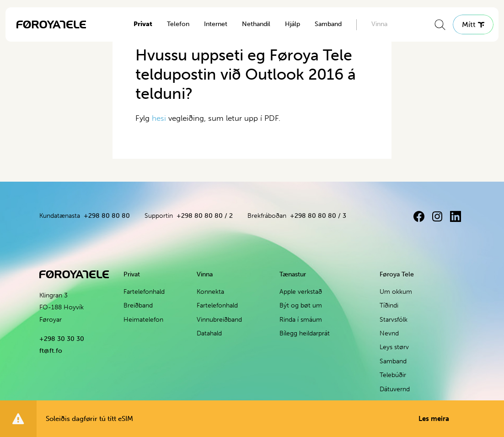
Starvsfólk (394, 320)
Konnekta (210, 292)
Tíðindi (389, 305)
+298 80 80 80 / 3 (318, 216)
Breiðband (138, 305)
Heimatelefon (143, 320)
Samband (328, 24)
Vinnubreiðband (219, 320)
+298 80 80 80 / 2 (205, 216)
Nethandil (256, 24)
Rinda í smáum (301, 320)
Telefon (178, 24)
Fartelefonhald (144, 292)
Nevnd (389, 333)
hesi (159, 118)
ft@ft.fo (51, 351)
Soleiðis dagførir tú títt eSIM (247, 419)
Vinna (379, 24)
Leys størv (394, 347)
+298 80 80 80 (107, 216)
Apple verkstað (301, 292)
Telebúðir (393, 375)
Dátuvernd (395, 389)
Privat (143, 24)
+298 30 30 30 (62, 339)
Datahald (209, 333)
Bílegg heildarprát (305, 333)
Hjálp (292, 24)
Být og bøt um (301, 305)
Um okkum (396, 292)
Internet (216, 24)
